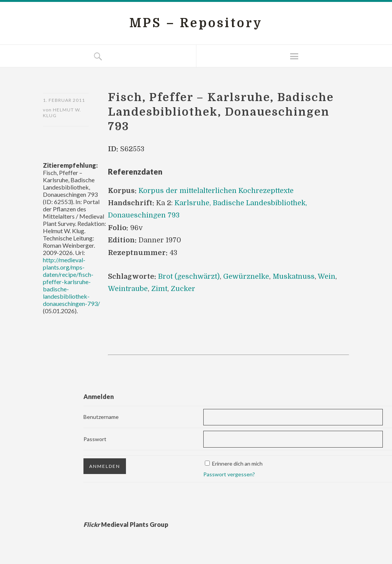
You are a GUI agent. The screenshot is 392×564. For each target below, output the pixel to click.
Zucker (183, 289)
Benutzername (101, 417)
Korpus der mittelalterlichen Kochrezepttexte (216, 191)
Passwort (95, 439)
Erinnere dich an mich (237, 463)
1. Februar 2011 (64, 100)
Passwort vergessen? (229, 474)
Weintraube (128, 289)
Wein (327, 276)
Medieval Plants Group (126, 524)
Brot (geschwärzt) (189, 276)
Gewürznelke (246, 276)
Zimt (159, 289)
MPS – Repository (196, 23)
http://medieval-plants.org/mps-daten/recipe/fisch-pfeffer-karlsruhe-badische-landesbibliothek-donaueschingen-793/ (71, 282)
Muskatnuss (294, 276)
